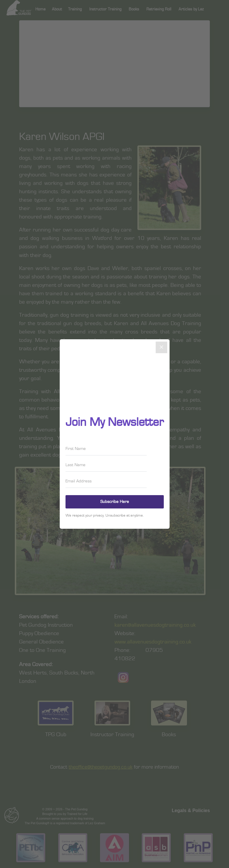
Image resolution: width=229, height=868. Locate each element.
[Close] (161, 347)
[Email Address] (106, 481)
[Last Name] (106, 465)
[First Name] (106, 449)
